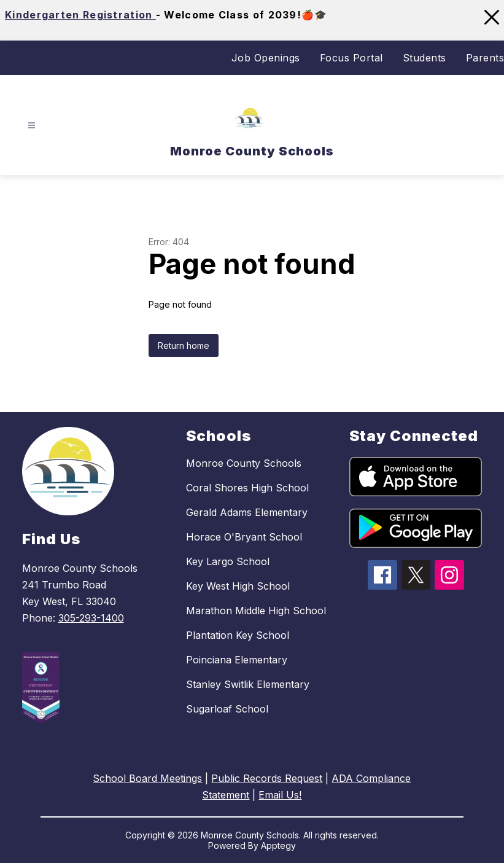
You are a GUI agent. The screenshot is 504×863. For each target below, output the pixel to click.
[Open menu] (32, 125)
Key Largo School (228, 561)
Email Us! (280, 795)
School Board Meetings (147, 778)
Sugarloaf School (227, 709)
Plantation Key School (238, 635)
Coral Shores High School (247, 488)
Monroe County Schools (244, 463)
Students (425, 58)
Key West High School (238, 586)
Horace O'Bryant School (244, 537)
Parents (485, 58)
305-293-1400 (91, 618)
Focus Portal (351, 58)
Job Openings (266, 58)
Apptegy (278, 845)
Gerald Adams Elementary (247, 512)
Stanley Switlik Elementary (248, 684)
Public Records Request (267, 778)
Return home (184, 346)
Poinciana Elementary (237, 660)
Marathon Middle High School (256, 611)
